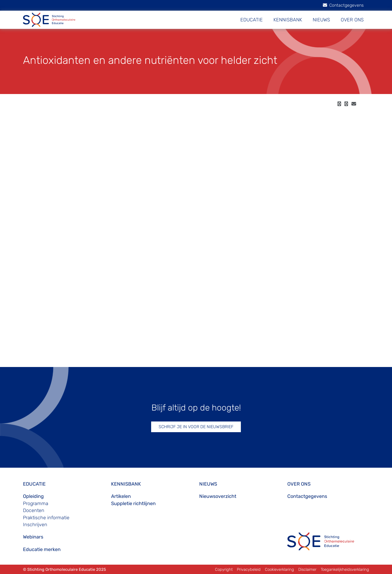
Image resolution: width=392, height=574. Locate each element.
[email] (354, 104)
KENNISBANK (288, 20)
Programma (36, 503)
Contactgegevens (343, 5)
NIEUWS (321, 20)
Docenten (34, 510)
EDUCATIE (252, 20)
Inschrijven (35, 525)
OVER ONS (352, 20)
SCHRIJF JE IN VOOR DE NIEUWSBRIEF (196, 427)
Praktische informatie (46, 518)
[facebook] (339, 104)
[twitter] (346, 104)
